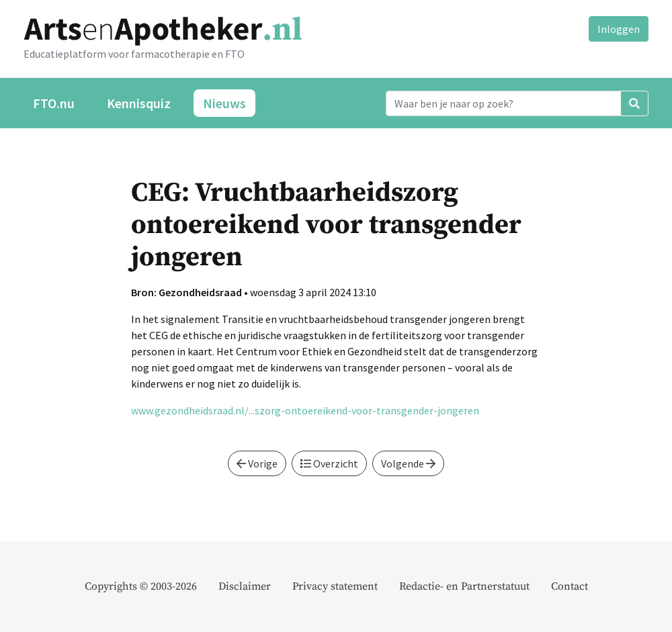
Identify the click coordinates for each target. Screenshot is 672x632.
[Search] (503, 103)
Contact (570, 586)
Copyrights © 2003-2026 (141, 586)
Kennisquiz (139, 103)
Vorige (257, 463)
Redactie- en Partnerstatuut (464, 586)
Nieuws (224, 103)
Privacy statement (335, 586)
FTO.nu (54, 103)
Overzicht (329, 463)
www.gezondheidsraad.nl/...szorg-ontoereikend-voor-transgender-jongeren (305, 410)
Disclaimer (245, 586)
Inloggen (619, 29)
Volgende (408, 463)
